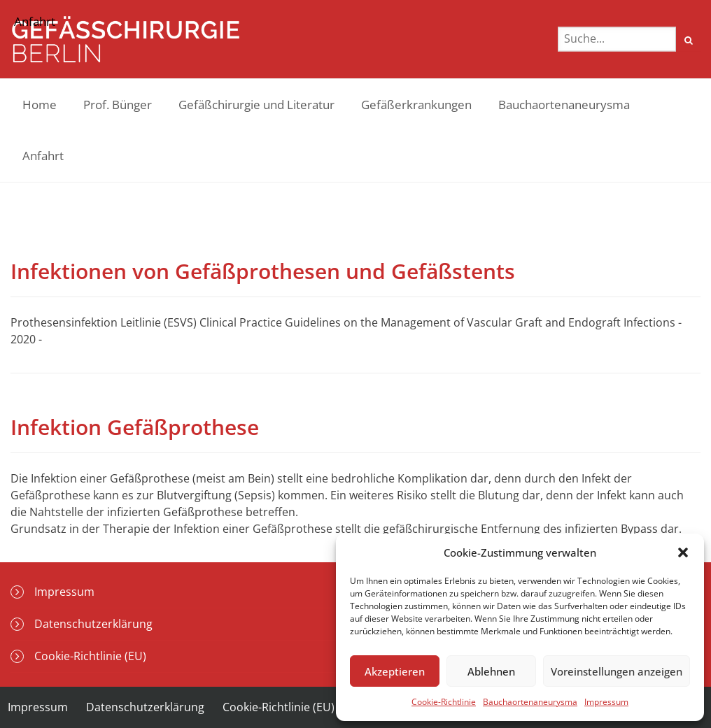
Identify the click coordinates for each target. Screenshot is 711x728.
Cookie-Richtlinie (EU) (279, 707)
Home (40, 105)
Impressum (606, 702)
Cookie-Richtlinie (444, 702)
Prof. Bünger (118, 105)
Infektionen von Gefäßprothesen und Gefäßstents (263, 271)
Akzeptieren (395, 671)
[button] (683, 552)
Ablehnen (491, 671)
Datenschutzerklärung (145, 707)
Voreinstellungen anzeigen (617, 671)
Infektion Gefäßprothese (135, 427)
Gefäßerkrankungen (416, 105)
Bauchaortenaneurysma (530, 702)
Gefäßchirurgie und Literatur (256, 105)
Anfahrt (43, 156)
